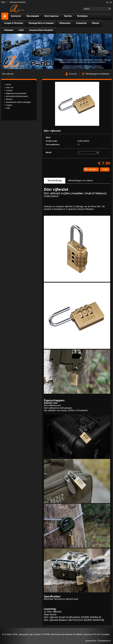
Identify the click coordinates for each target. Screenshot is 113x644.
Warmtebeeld (33, 16)
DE (107, 3)
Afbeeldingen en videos (80, 181)
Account (73, 74)
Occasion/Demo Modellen (41, 30)
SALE (21, 30)
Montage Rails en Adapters (41, 23)
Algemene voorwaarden (16, 93)
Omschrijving (55, 181)
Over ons (10, 88)
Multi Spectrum (52, 16)
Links (8, 108)
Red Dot (68, 16)
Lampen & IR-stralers (14, 23)
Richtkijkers (82, 16)
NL (111, 3)
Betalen (9, 99)
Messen (96, 23)
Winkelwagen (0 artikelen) (98, 74)
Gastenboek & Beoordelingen (18, 102)
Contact (9, 91)
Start (3, 2)
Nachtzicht (16, 16)
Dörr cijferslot (8, 74)
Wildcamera (65, 23)
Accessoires (81, 23)
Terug (105, 170)
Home (8, 85)
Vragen (9, 105)
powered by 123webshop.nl (98, 641)
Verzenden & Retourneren (17, 96)
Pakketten (9, 30)
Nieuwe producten (18, 2)
